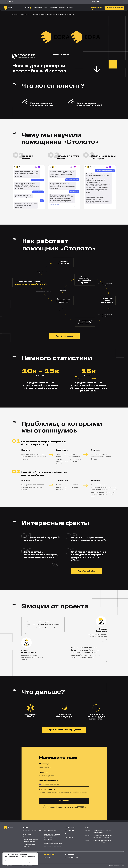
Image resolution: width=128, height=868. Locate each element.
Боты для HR (27, 847)
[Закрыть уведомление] (37, 854)
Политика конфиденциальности (117, 866)
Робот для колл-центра (30, 839)
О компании (53, 8)
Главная (15, 15)
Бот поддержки (28, 837)
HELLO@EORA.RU (96, 1)
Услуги (27, 8)
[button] (114, 8)
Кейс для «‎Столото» (67, 15)
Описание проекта (47, 789)
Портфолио (38, 8)
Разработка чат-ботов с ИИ (32, 831)
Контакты (70, 8)
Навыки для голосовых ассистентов (44, 15)
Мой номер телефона (49, 781)
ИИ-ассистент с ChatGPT (53, 846)
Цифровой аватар (29, 842)
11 (31, 8)
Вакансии (62, 8)
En (124, 1)
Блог (45, 8)
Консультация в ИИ (29, 844)
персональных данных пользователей (73, 808)
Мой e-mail (44, 772)
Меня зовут (44, 764)
